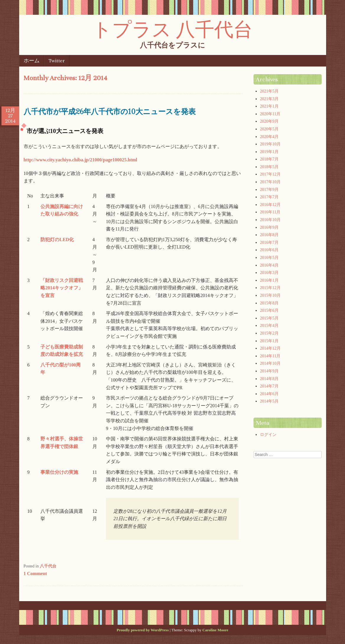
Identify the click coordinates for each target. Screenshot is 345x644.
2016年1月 (269, 280)
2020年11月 (270, 114)
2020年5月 (269, 129)
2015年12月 (270, 288)
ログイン (268, 435)
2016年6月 (269, 250)
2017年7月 (269, 197)
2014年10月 (270, 363)
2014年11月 (270, 356)
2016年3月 (269, 273)
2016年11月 (270, 212)
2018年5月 (269, 167)
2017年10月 (270, 182)
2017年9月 (269, 190)
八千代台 (48, 566)
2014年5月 (269, 401)
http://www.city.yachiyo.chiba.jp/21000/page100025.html (80, 160)
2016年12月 (270, 205)
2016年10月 (270, 220)
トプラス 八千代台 (172, 29)
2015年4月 (269, 326)
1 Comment (35, 574)
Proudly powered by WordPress (143, 630)
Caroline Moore (215, 630)
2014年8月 (269, 379)
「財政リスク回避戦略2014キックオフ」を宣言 (62, 288)
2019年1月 (269, 152)
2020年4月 (269, 137)
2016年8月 (269, 235)
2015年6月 (269, 310)
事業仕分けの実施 (59, 472)
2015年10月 (270, 295)
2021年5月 (269, 91)
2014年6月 (269, 394)
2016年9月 (269, 227)
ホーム (32, 61)
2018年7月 (269, 159)
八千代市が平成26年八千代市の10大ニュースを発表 (110, 111)
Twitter (57, 61)
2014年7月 (269, 386)
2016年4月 (269, 265)
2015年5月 (269, 318)
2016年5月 (269, 258)
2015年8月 (269, 303)
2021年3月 (269, 99)
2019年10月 (270, 144)
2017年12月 (270, 174)
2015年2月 (269, 333)
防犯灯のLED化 (57, 240)
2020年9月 (269, 121)
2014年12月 (270, 348)
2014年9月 (269, 371)
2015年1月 (269, 341)
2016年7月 (269, 242)
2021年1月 (269, 106)
